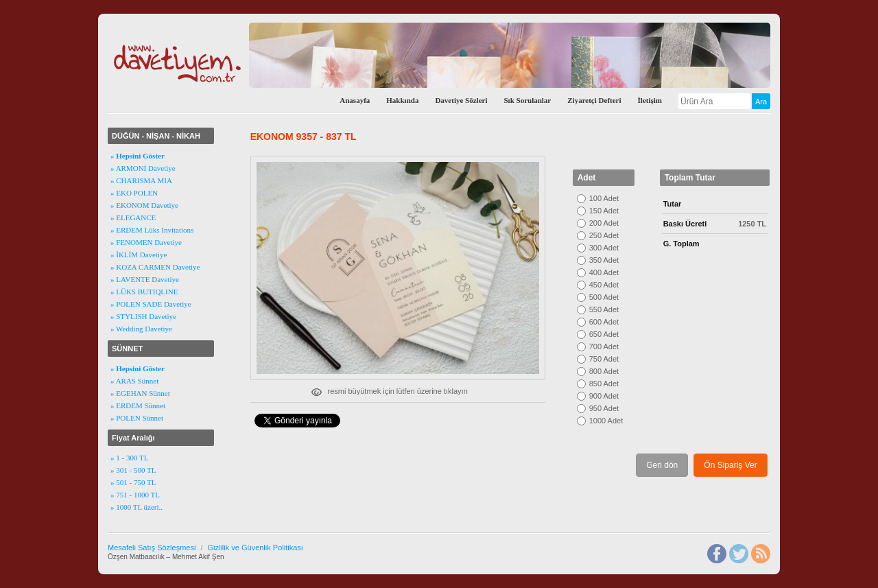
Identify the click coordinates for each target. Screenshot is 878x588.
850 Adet (604, 384)
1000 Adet (606, 421)
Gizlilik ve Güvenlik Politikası (255, 548)
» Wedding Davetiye (141, 329)
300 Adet (604, 248)
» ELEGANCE (133, 217)
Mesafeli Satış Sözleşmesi (152, 548)
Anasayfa (355, 100)
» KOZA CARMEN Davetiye (155, 267)
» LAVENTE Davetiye (145, 279)
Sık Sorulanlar (527, 100)
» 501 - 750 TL (133, 482)
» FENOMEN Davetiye (146, 242)
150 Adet (604, 211)
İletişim (650, 100)
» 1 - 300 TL (129, 458)
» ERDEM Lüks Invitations (152, 230)
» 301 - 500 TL (133, 470)
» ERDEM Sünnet (138, 405)
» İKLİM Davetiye (139, 255)
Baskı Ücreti (685, 224)
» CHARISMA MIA (141, 180)
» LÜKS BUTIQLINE (144, 292)
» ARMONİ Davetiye (143, 168)
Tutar (673, 204)
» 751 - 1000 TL (135, 495)
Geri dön (662, 465)
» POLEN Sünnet (137, 418)
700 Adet (604, 346)
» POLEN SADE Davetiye (151, 304)
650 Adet (604, 334)
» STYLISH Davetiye (143, 316)
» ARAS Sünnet (134, 381)
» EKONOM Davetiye (144, 205)
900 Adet (604, 396)
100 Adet (604, 198)
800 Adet (604, 371)
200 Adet (604, 223)
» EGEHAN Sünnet (140, 393)
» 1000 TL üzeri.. (137, 507)
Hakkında (402, 100)
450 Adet (604, 285)
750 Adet (604, 359)
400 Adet (604, 272)
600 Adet (604, 322)
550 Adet (604, 309)
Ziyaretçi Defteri (594, 100)
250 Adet (604, 235)
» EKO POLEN (134, 193)
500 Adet (604, 297)
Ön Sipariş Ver (730, 465)
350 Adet (604, 260)
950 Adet (604, 408)
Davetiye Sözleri (461, 100)
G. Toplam (681, 244)
